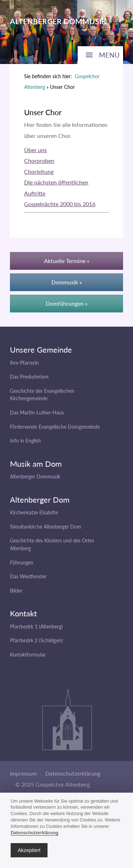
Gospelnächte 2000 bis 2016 (60, 204)
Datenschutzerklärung (73, 773)
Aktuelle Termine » (67, 261)
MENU (109, 55)
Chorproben (39, 160)
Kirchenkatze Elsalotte (34, 512)
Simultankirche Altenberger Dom (46, 527)
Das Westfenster (28, 576)
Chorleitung (39, 172)
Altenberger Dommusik (35, 476)
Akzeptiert (29, 850)
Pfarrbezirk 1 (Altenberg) (36, 626)
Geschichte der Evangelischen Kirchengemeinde (42, 395)
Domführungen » (67, 303)
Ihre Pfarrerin (24, 363)
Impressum (23, 773)
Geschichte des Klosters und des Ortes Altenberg (52, 544)
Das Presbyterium (29, 377)
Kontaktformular (28, 655)
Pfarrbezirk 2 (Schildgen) (36, 640)
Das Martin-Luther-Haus (37, 412)
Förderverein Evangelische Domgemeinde (55, 427)
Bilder (16, 591)
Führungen (22, 562)
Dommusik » (67, 282)
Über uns (35, 150)
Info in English (25, 441)
